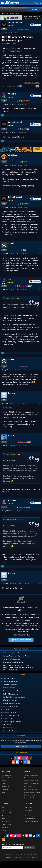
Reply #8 (5, 404)
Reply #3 (5, 165)
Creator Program (7, 824)
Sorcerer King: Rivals (31, 798)
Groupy (4, 792)
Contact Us (5, 827)
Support (29, 803)
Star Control (28, 787)
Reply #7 (5, 370)
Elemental (27, 778)
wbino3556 (12, 155)
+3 (4, 250)
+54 (4, 100)
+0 (4, 400)
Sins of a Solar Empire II (31, 784)
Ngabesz (11, 393)
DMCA (28, 858)
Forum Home (5, 13)
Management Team (7, 813)
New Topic (34, 9)
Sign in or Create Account (21, 640)
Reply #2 (5, 133)
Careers (4, 816)
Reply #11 (5, 584)
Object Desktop (6, 775)
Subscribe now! (21, 746)
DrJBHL (11, 435)
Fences (4, 784)
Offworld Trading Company (32, 792)
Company (6, 803)
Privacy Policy (9, 858)
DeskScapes (6, 787)
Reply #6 (5, 290)
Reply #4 (5, 207)
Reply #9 (5, 446)
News (3, 819)
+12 (4, 161)
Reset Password (30, 819)
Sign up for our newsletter (13, 844)
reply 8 (20, 454)
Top (40, 104)
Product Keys (29, 816)
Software (6, 771)
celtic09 (11, 243)
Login (18, 13)
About (3, 807)
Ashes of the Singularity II (32, 775)
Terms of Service (20, 858)
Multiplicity (5, 789)
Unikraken (12, 94)
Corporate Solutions (8, 778)
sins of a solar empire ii (32, 82)
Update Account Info (32, 822)
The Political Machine (31, 789)
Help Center (29, 807)
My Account (29, 810)
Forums (4, 830)
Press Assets (6, 822)
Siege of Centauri (29, 795)
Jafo (9, 279)
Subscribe (29, 848)
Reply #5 (5, 254)
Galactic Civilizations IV (31, 781)
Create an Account (31, 813)
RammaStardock (15, 22)
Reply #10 (5, 511)
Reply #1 (5, 104)
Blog (3, 810)
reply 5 (19, 298)
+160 (4, 29)
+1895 (4, 286)
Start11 (4, 781)
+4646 (4, 442)
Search (12, 13)
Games (27, 771)
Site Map (34, 858)
